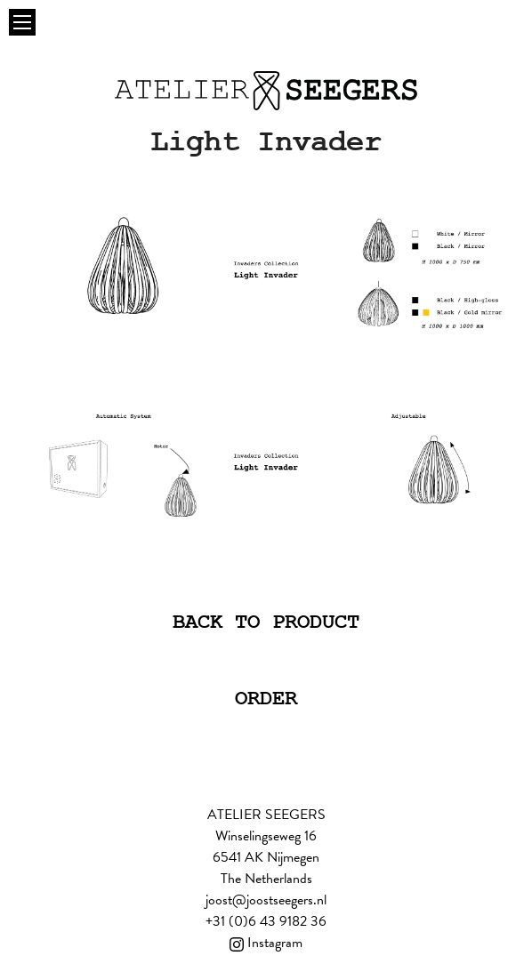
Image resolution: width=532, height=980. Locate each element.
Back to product (266, 622)
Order (266, 699)
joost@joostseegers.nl (266, 900)
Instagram (266, 943)
